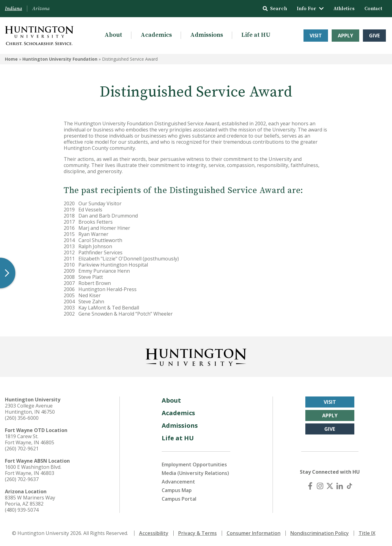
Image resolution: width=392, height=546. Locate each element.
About (113, 35)
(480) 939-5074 (22, 510)
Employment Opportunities (194, 464)
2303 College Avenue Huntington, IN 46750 (30, 409)
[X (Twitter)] (330, 486)
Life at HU (256, 35)
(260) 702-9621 (22, 449)
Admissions (207, 35)
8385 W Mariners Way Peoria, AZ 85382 (30, 501)
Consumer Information (254, 533)
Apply (345, 36)
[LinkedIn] (340, 486)
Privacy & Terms (198, 533)
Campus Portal (179, 499)
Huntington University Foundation (60, 59)
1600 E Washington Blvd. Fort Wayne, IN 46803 (33, 470)
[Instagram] (320, 486)
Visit (316, 36)
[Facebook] (310, 486)
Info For (310, 9)
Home (11, 59)
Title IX (367, 533)
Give (374, 36)
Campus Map (177, 490)
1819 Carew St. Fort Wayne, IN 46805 (30, 439)
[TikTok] (349, 486)
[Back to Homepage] (196, 356)
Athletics (344, 9)
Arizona (41, 9)
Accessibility (154, 533)
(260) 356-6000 (22, 418)
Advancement (178, 482)
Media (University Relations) (195, 473)
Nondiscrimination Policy (320, 533)
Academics (156, 35)
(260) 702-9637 (22, 479)
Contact (373, 9)
